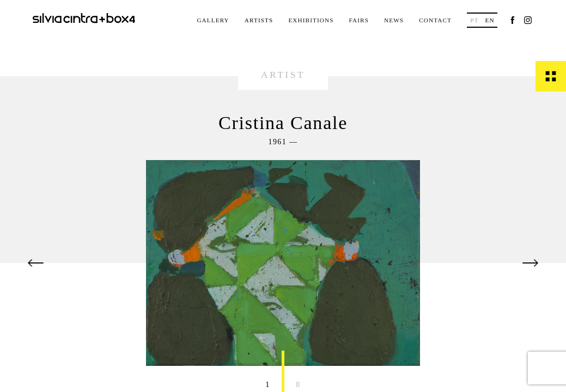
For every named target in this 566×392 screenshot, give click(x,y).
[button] (36, 263)
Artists (259, 20)
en (489, 20)
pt (474, 20)
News (394, 20)
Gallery (213, 20)
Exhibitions (311, 20)
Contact (435, 20)
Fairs (359, 20)
